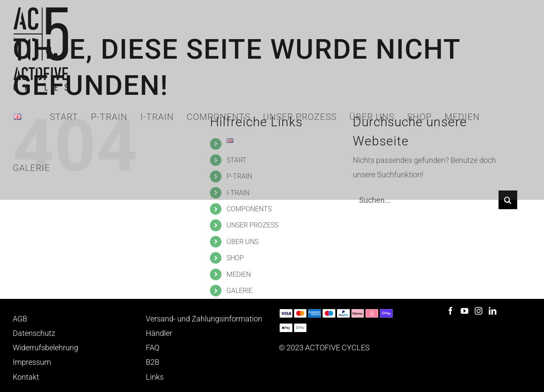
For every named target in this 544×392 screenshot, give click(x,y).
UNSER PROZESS (252, 225)
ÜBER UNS (242, 242)
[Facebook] (450, 311)
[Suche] (508, 200)
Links (155, 377)
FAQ (153, 348)
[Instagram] (479, 311)
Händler (159, 333)
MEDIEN (239, 274)
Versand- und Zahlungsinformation (204, 319)
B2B (153, 362)
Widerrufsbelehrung (45, 348)
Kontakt (26, 377)
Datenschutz (34, 333)
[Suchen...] (426, 200)
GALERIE (239, 291)
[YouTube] (465, 311)
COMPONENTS (249, 209)
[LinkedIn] (493, 311)
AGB (20, 319)
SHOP (235, 258)
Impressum (32, 362)
